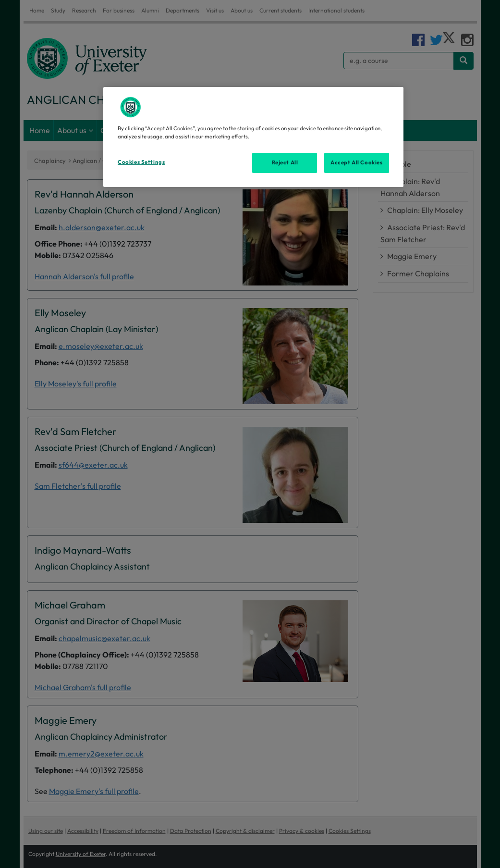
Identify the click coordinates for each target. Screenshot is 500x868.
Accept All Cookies (356, 162)
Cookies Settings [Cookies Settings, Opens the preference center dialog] (141, 162)
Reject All (285, 162)
